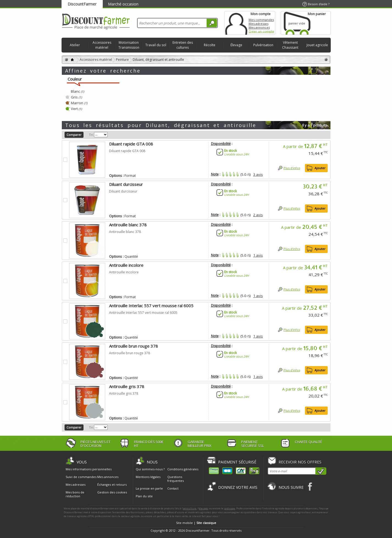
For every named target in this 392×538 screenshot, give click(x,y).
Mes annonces (259, 27)
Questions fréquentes (176, 479)
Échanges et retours (112, 485)
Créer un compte (261, 31)
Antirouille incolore (126, 265)
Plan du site (144, 496)
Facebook (310, 486)
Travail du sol (156, 45)
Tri (91, 135)
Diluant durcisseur (126, 184)
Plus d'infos (292, 168)
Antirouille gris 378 (127, 386)
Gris (76, 97)
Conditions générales (183, 469)
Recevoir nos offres (300, 462)
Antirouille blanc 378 (128, 225)
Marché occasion (123, 4)
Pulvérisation (263, 45)
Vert (76, 109)
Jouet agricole (317, 45)
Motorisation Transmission (129, 45)
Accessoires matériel (102, 45)
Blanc (77, 91)
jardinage (230, 508)
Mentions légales (148, 477)
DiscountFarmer (82, 4)
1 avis (258, 255)
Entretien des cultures (183, 45)
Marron (79, 103)
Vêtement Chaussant (290, 45)
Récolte (210, 45)
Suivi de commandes (81, 477)
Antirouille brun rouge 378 (134, 346)
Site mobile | (196, 523)
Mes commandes (261, 20)
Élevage (236, 45)
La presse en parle (149, 488)
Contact (173, 488)
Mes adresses (258, 24)
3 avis (258, 174)
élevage (203, 508)
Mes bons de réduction (75, 494)
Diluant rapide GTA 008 (131, 144)
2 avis (258, 215)
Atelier (75, 45)
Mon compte (236, 23)
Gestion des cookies (112, 492)
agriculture (190, 508)
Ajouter (320, 168)
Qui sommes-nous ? (150, 469)
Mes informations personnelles (89, 469)
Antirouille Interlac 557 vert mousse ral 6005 (151, 306)
